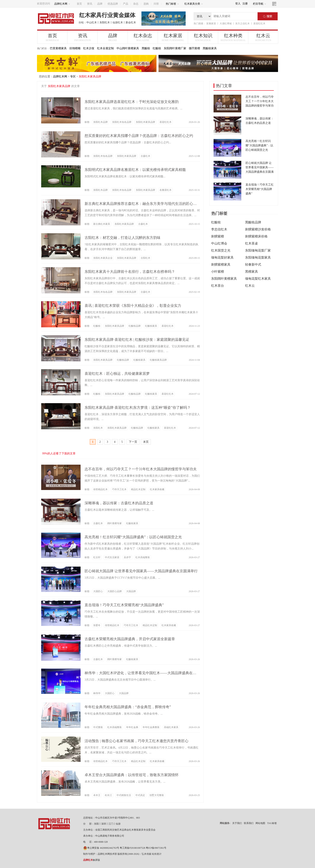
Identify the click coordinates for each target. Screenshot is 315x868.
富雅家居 (211, 24)
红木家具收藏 (157, 489)
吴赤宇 (127, 557)
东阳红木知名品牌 (122, 122)
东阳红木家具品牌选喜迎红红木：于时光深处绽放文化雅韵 (132, 102)
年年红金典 (132, 727)
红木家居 (173, 37)
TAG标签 (272, 823)
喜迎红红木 (259, 24)
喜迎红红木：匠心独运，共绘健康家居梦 (117, 374)
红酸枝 (157, 48)
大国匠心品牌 (115, 591)
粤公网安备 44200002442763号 (101, 848)
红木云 (263, 37)
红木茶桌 (252, 243)
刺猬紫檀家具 (221, 265)
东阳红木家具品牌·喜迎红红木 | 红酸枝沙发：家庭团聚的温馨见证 (137, 340)
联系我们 (249, 823)
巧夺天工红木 (119, 489)
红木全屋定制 (105, 48)
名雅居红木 (166, 190)
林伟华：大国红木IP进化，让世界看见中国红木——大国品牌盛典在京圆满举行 (148, 673)
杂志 (136, 4)
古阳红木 (145, 258)
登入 (238, 4)
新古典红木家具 (102, 224)
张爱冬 (97, 625)
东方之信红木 (242, 24)
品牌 (100, 4)
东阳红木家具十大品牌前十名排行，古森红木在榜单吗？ (130, 272)
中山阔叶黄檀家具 (128, 48)
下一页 (133, 442)
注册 (245, 4)
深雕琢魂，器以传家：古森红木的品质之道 (119, 503)
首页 (79, 4)
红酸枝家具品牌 (158, 360)
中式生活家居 (112, 557)
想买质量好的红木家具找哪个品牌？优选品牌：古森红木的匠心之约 (139, 136)
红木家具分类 (194, 4)
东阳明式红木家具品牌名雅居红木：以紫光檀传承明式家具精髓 (135, 170)
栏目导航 (260, 4)
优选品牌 (113, 4)
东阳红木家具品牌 (145, 122)
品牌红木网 (62, 4)
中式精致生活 (124, 795)
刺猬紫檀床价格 (256, 236)
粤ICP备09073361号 (156, 848)
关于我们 (237, 823)
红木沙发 (89, 48)
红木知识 (203, 37)
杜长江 (108, 795)
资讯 (90, 4)
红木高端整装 (143, 557)
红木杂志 (143, 37)
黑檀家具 (252, 272)
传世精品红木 (100, 489)
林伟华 (97, 693)
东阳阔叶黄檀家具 (224, 279)
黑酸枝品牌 (253, 222)
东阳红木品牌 (100, 122)
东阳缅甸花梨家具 (258, 257)
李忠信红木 (219, 229)
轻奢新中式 (253, 265)
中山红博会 (219, 243)
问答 (156, 4)
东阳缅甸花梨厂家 (258, 250)
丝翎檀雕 (75, 48)
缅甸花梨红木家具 (258, 279)
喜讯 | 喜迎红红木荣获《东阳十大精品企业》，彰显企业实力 (133, 306)
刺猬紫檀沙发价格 (258, 229)
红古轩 (97, 557)
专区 (73, 77)
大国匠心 (98, 591)
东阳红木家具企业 (103, 258)
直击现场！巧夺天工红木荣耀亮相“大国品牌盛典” (124, 605)
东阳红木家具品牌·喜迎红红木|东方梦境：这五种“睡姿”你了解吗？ (138, 408)
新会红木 (131, 22)
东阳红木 (105, 22)
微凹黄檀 (194, 48)
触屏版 (92, 860)
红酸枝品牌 (135, 326)
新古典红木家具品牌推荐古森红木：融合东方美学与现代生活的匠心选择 (142, 204)
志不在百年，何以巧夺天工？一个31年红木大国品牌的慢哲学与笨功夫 (141, 469)
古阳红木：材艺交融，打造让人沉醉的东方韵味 (123, 238)
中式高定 (140, 795)
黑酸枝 (146, 48)
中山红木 (92, 22)
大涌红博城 (226, 24)
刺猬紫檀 (218, 236)
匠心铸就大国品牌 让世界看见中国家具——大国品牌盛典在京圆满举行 (141, 571)
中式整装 (98, 727)
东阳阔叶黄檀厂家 (175, 48)
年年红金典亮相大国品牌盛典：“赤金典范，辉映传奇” (128, 707)
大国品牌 (131, 591)
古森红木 (145, 156)
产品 (126, 4)
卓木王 (97, 795)
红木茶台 (218, 286)
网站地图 (260, 823)
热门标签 (172, 4)
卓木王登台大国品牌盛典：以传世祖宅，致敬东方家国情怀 (132, 775)
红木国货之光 (221, 250)
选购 (146, 4)
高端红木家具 (171, 727)
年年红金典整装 (151, 727)
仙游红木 (118, 22)
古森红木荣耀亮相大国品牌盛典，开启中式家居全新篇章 (130, 639)
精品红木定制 (138, 489)
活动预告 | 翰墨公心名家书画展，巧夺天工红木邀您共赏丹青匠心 (137, 741)
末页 (146, 442)
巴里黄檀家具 (58, 48)
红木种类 (233, 37)
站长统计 (157, 854)
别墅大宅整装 (157, 795)
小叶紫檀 (218, 272)
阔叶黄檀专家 (115, 523)
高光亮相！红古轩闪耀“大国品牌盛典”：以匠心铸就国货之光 (133, 537)
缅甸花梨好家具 (222, 257)
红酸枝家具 (151, 326)
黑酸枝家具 (210, 48)
